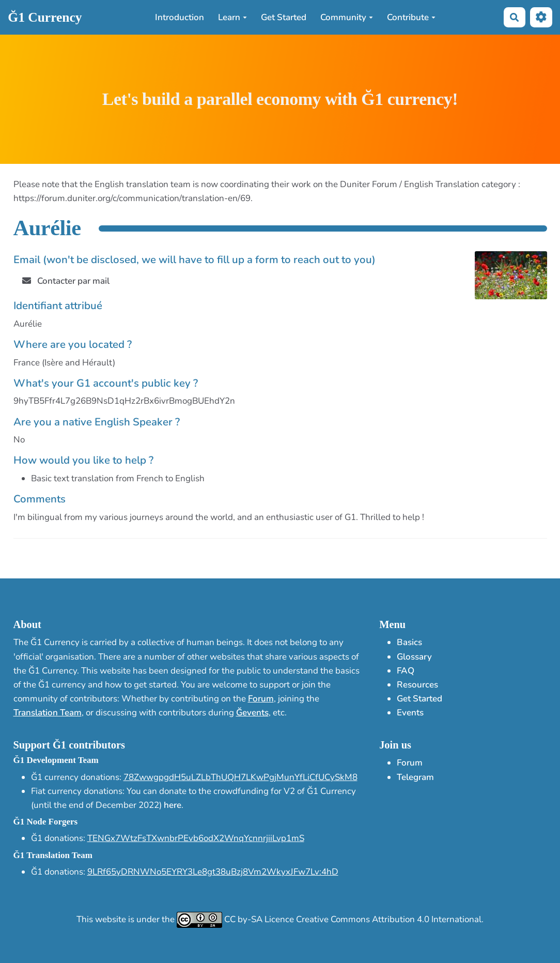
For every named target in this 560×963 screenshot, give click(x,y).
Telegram (415, 777)
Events (410, 713)
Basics (409, 642)
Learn (232, 17)
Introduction (180, 17)
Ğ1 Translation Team (53, 855)
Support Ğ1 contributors (69, 745)
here (173, 805)
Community (347, 17)
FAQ (406, 671)
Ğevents (252, 713)
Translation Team (48, 713)
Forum (261, 699)
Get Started (284, 17)
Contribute (411, 17)
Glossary (414, 657)
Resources (417, 685)
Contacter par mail (66, 281)
